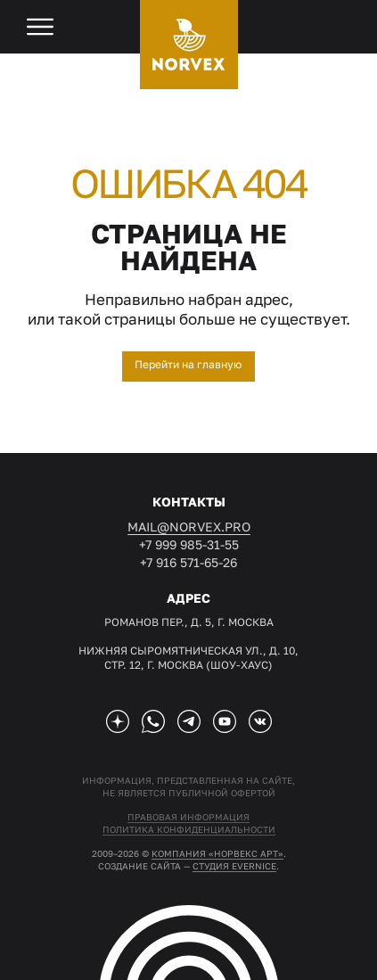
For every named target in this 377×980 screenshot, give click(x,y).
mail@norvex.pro (189, 527)
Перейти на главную (188, 364)
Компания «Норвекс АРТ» (217, 853)
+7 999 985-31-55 (189, 544)
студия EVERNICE (234, 866)
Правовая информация (188, 817)
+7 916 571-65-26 (188, 562)
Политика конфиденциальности (189, 829)
